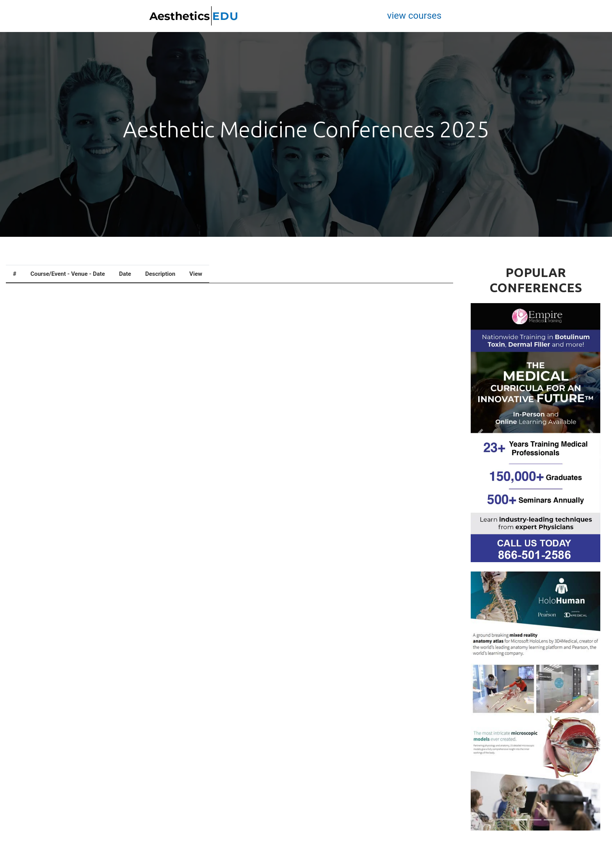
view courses (414, 16)
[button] (480, 433)
